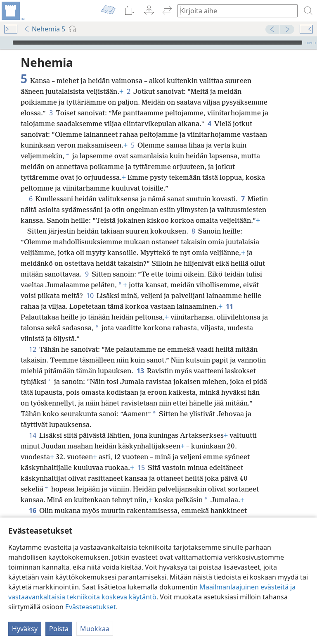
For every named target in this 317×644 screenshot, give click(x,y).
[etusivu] (12, 11)
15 (141, 455)
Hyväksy (25, 629)
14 (32, 423)
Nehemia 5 (44, 29)
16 (32, 498)
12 (32, 337)
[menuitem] (12, 11)
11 (229, 294)
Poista (59, 629)
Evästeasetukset (91, 607)
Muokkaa (95, 629)
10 (90, 283)
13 (140, 358)
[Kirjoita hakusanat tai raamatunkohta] (234, 11)
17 (224, 509)
